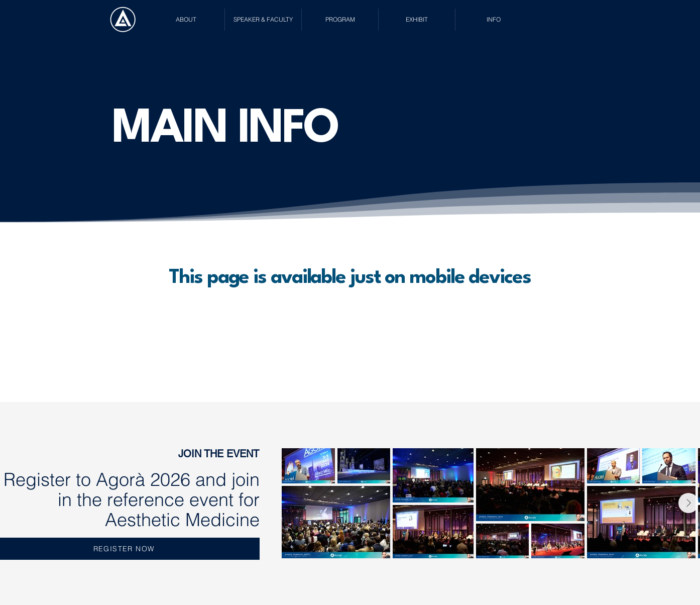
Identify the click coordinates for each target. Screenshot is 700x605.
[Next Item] (688, 503)
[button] (186, 20)
